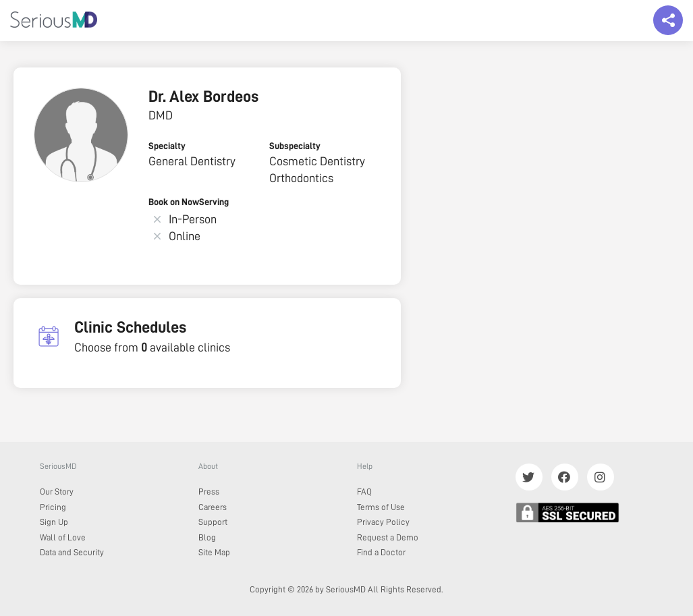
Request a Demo (388, 537)
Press (209, 492)
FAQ (364, 492)
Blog (207, 537)
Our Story (57, 492)
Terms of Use (381, 507)
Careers (213, 507)
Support (213, 522)
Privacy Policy (383, 522)
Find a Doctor (381, 552)
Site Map (214, 552)
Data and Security (72, 552)
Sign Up (54, 522)
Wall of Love (63, 537)
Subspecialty (295, 146)
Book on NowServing (189, 202)
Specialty (167, 146)
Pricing (53, 507)
